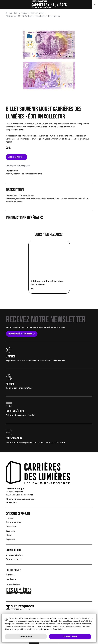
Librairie (10, 518)
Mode (9, 535)
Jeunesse (10, 531)
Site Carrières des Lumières (21, 499)
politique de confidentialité (51, 629)
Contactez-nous (14, 559)
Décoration (11, 527)
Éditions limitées (14, 522)
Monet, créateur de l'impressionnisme (24, 174)
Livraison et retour (15, 555)
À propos (10, 575)
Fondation (11, 579)
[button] (95, 4)
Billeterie (11, 503)
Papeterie (10, 539)
